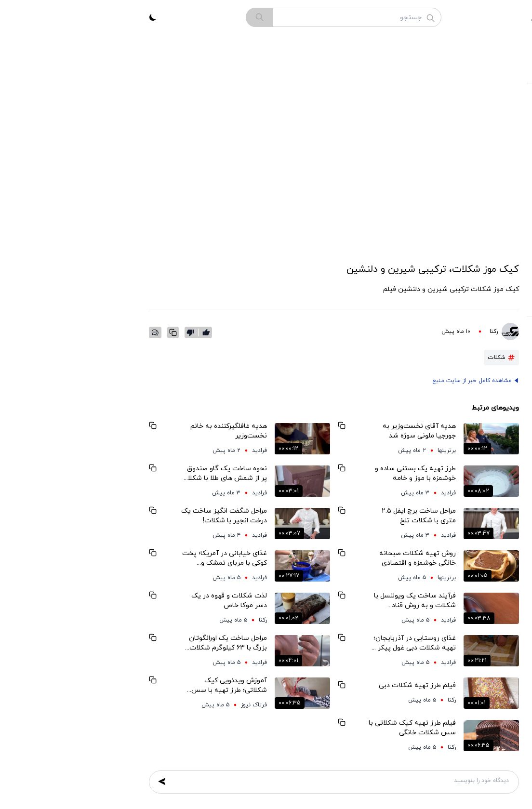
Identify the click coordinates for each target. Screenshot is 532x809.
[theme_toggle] (39, 17)
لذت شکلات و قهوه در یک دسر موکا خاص (115, 601)
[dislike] (78, 332)
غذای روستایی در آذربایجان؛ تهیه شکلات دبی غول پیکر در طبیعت (299, 643)
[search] (145, 17)
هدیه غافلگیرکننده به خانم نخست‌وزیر (114, 431)
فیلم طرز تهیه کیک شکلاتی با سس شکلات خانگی (298, 728)
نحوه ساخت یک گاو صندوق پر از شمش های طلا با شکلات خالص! (110, 474)
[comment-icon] (41, 332)
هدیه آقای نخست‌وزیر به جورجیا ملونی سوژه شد (305, 431)
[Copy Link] (59, 332)
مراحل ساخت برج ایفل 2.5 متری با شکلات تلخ (305, 516)
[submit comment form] (48, 782)
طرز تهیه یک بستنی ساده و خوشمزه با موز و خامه (301, 473)
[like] (92, 332)
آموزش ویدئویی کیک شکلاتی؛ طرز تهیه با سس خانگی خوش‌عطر (115, 686)
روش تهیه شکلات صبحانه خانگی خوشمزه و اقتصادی (303, 558)
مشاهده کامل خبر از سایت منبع (358, 381)
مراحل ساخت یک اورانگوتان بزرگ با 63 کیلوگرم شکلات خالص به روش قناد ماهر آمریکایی (114, 643)
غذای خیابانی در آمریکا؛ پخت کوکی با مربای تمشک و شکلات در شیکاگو (110, 558)
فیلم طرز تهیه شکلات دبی (303, 685)
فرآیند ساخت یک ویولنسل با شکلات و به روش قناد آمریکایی (301, 601)
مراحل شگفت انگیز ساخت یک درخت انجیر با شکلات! (110, 516)
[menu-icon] (503, 17)
